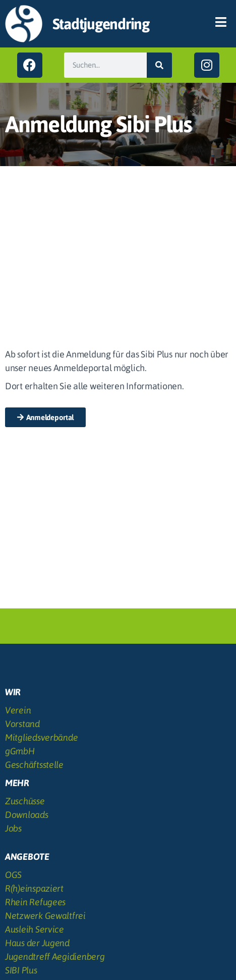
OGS (13, 875)
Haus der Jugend (37, 943)
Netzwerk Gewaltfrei (45, 916)
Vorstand (22, 724)
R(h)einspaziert (34, 888)
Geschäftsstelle (34, 765)
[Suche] (159, 65)
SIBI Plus (21, 970)
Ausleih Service (35, 929)
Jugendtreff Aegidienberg (55, 957)
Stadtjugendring (101, 24)
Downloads (27, 815)
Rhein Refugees (35, 902)
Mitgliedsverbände (41, 737)
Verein (18, 710)
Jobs (13, 828)
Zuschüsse (25, 801)
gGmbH (20, 751)
